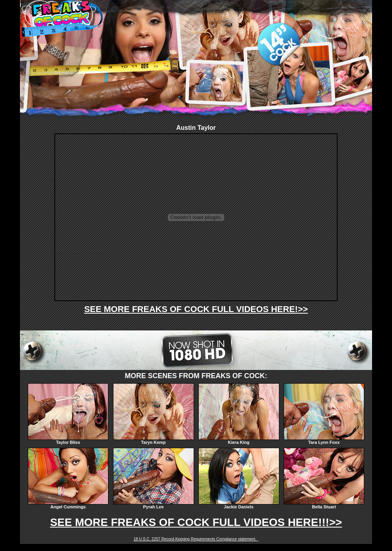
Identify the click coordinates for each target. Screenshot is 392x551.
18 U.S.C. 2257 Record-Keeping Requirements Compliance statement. (196, 539)
